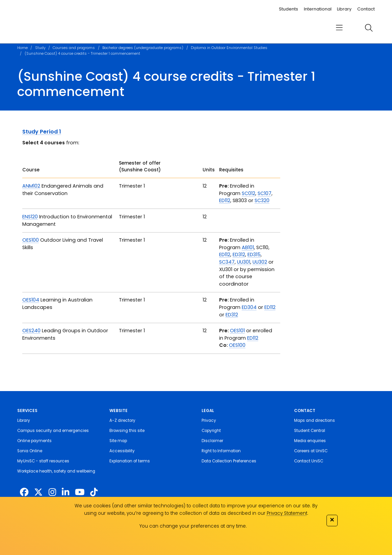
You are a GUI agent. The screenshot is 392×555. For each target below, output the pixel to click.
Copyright (211, 431)
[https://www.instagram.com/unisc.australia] (52, 492)
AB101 (248, 247)
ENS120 (30, 217)
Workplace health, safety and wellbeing (56, 471)
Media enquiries (310, 441)
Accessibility (122, 451)
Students (289, 9)
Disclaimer (212, 441)
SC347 (227, 262)
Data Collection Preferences (229, 461)
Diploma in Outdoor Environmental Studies (229, 48)
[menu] (339, 28)
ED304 (249, 307)
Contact (366, 9)
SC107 (265, 193)
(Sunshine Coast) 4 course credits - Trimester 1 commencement (82, 53)
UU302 (260, 262)
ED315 (254, 255)
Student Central (310, 431)
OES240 (31, 331)
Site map (118, 441)
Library (344, 9)
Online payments (34, 441)
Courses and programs (74, 48)
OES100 (31, 240)
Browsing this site (127, 431)
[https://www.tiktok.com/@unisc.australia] (94, 492)
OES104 (31, 300)
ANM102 (31, 186)
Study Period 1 (42, 132)
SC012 (249, 193)
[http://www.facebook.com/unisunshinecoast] (24, 492)
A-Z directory (122, 420)
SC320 (262, 200)
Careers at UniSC (311, 451)
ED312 (239, 255)
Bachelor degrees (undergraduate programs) (143, 48)
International (318, 9)
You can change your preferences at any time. (193, 526)
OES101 (237, 331)
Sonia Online (30, 451)
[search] (369, 28)
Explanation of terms (130, 461)
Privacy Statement (287, 513)
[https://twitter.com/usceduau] (38, 492)
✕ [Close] (332, 520)
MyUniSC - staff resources (43, 461)
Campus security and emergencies (53, 431)
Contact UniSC (309, 461)
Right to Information (221, 451)
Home (22, 48)
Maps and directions (315, 420)
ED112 (225, 200)
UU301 (244, 262)
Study (40, 48)
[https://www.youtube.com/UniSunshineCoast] (80, 492)
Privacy (209, 420)
